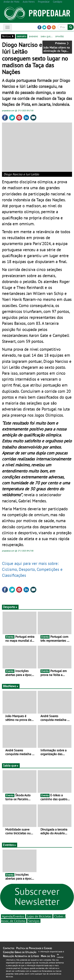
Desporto (10, 607)
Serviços (34, 921)
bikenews (33, 36)
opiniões (59, 36)
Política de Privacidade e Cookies (34, 948)
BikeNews (11, 686)
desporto (22, 36)
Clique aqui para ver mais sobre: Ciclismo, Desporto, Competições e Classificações (32, 569)
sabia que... (47, 36)
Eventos (10, 845)
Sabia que (11, 765)
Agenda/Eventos (13, 916)
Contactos (9, 948)
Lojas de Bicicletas (39, 916)
